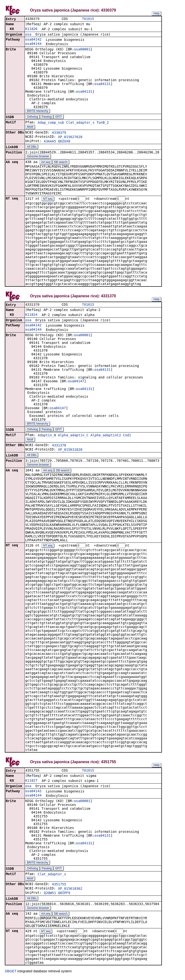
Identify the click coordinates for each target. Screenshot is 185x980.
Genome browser (38, 157)
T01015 (88, 19)
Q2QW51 (50, 895)
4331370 (59, 446)
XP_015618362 (70, 890)
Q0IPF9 (64, 895)
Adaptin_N (47, 436)
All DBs (32, 147)
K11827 (31, 782)
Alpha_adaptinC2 (106, 436)
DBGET (11, 973)
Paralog (47, 117)
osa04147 (76, 382)
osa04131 (102, 84)
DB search (61, 163)
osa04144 (33, 44)
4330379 (59, 133)
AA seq (46, 163)
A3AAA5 (50, 142)
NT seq (48, 200)
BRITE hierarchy (38, 111)
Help (156, 13)
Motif (30, 127)
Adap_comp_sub (51, 123)
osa (28, 35)
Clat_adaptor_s (80, 123)
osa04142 (33, 40)
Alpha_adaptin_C (73, 436)
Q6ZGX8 (64, 142)
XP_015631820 (70, 451)
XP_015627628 (70, 137)
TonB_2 (103, 123)
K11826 (31, 29)
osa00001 (82, 50)
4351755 (59, 886)
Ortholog (33, 117)
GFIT (58, 117)
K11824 (31, 316)
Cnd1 (127, 436)
